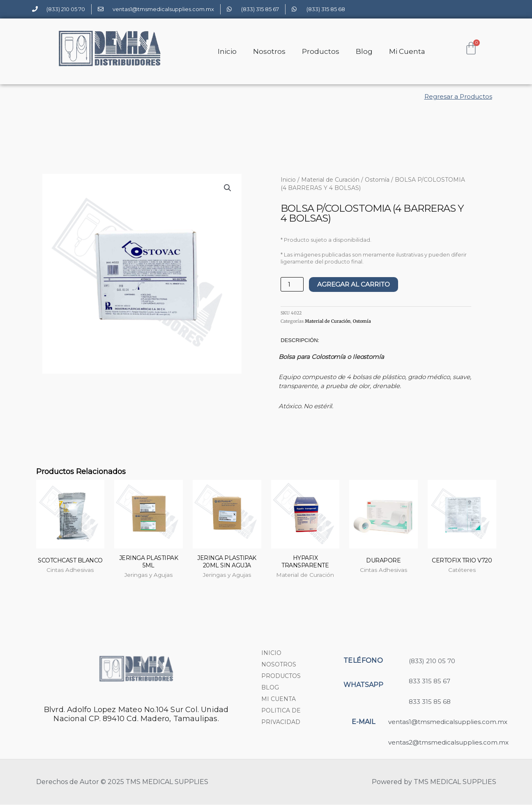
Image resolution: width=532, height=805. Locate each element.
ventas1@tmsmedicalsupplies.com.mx (448, 722)
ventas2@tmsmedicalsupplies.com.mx (448, 743)
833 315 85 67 (430, 681)
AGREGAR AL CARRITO (356, 284)
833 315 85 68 (430, 702)
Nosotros (269, 51)
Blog (364, 51)
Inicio (227, 51)
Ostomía (377, 180)
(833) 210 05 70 (432, 661)
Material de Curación (330, 180)
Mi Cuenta (407, 51)
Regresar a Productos (458, 96)
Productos (321, 51)
